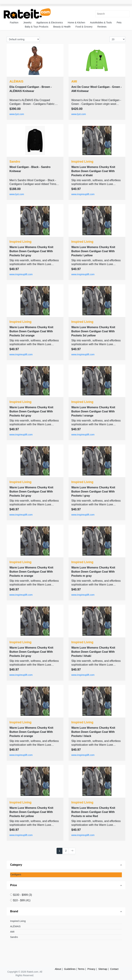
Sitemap (103, 969)
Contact (114, 969)
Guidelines (70, 969)
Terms (81, 969)
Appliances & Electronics (49, 23)
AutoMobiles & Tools (101, 23)
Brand (14, 911)
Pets (119, 23)
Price (13, 885)
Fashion (14, 23)
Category (16, 865)
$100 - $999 (22, 895)
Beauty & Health (62, 27)
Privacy (91, 969)
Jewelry (27, 23)
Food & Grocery (84, 27)
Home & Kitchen (76, 23)
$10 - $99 (22, 900)
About (58, 969)
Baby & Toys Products (37, 27)
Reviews (102, 27)
